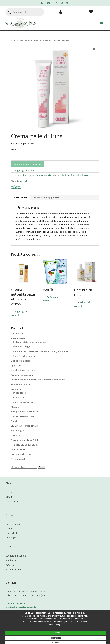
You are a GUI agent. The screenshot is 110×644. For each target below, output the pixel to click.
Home (14, 41)
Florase (15, 407)
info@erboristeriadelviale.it (21, 607)
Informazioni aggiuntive (46, 197)
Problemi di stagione (22, 375)
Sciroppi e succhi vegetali (25, 440)
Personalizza (55, 638)
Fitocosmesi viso (40, 41)
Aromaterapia (18, 338)
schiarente (85, 175)
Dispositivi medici (20, 361)
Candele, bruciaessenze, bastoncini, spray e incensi (40, 351)
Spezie (15, 421)
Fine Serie (18, 398)
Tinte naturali (18, 459)
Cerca (41, 467)
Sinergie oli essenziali (25, 356)
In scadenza (20, 393)
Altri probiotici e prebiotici (25, 412)
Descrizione (20, 197)
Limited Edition (19, 450)
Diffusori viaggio (22, 347)
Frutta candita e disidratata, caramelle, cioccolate (38, 380)
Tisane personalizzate (23, 416)
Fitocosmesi (24, 41)
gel (77, 175)
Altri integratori (19, 431)
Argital (24, 181)
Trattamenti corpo (21, 454)
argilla (61, 175)
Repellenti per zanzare (23, 370)
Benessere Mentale (21, 385)
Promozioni (17, 389)
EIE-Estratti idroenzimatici (25, 426)
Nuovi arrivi (17, 334)
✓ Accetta (56, 633)
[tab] (21, 197)
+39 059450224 (16, 603)
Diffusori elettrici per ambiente (30, 342)
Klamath (15, 435)
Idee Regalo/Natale (23, 402)
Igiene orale (17, 366)
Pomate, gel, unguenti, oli (24, 445)
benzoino (70, 175)
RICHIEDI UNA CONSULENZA (28, 164)
